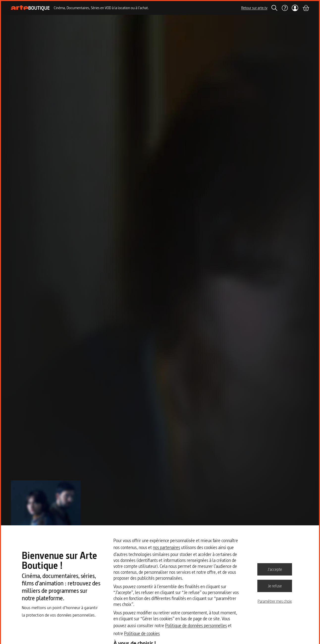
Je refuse (275, 586)
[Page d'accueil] (30, 8)
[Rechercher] (274, 8)
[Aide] (285, 8)
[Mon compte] (295, 8)
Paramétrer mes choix (275, 601)
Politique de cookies (142, 633)
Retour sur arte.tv (254, 8)
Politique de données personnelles (196, 626)
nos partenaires (166, 547)
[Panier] (306, 8)
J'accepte (275, 569)
